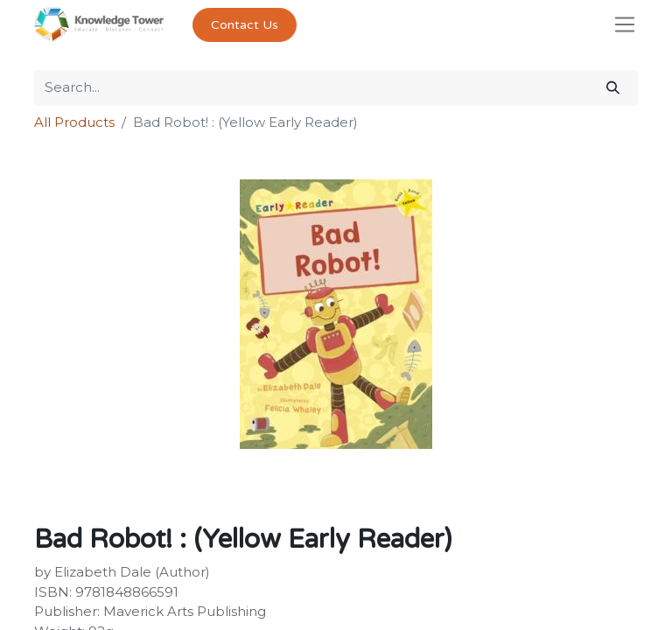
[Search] (613, 88)
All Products (74, 122)
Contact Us (245, 25)
